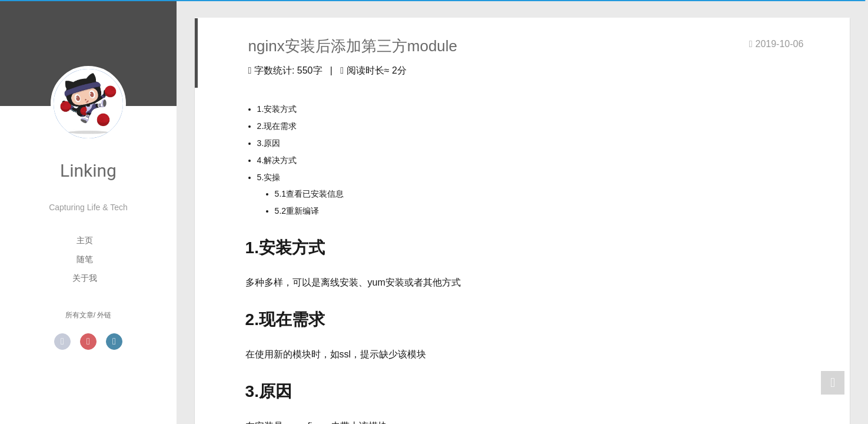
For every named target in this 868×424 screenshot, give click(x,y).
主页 (85, 240)
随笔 (85, 259)
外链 (104, 315)
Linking (88, 170)
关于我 (85, 278)
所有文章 (79, 315)
